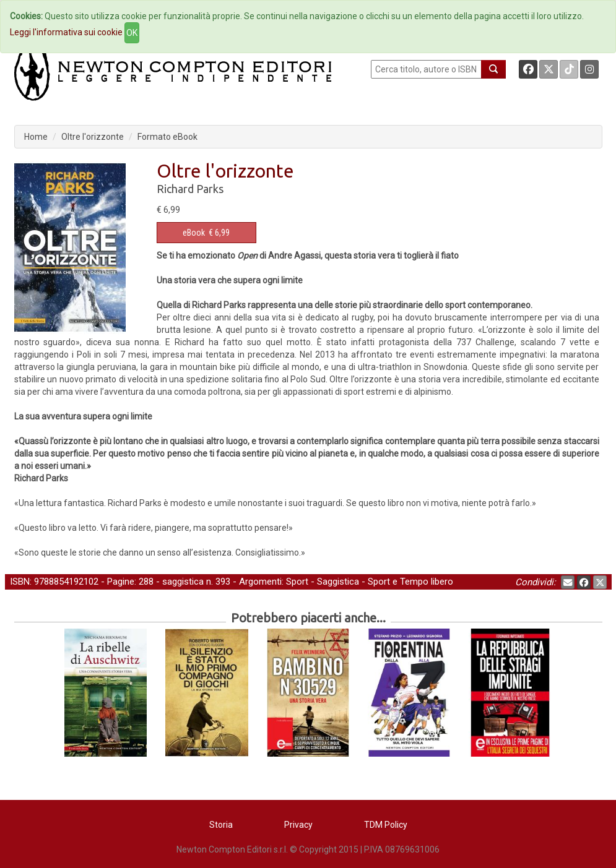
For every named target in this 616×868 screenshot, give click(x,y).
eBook (194, 233)
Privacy (298, 825)
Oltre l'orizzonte (93, 137)
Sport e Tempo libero (410, 582)
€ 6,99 (206, 233)
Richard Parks (190, 189)
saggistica (183, 582)
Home (36, 137)
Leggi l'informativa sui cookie (66, 32)
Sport (297, 582)
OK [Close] (132, 33)
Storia (221, 825)
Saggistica (338, 582)
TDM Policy (386, 825)
